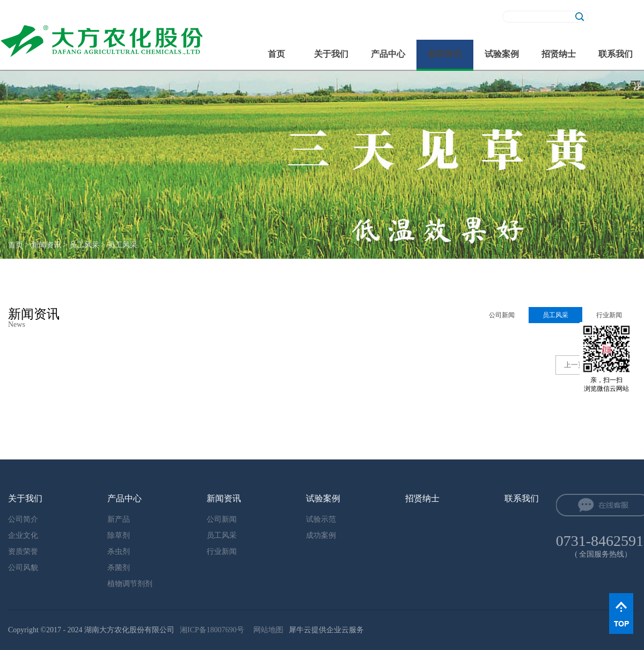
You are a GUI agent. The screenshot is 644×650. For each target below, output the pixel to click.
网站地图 (266, 630)
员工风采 (84, 245)
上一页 (575, 365)
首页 (276, 54)
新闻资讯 (46, 245)
